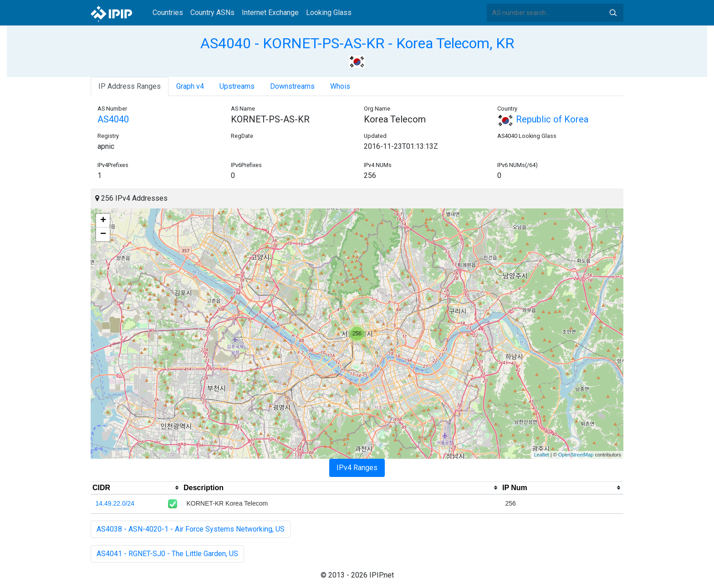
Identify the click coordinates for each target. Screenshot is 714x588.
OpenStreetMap (576, 455)
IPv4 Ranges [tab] (357, 468)
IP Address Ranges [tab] (130, 86)
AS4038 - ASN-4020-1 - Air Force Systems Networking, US (191, 529)
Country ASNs (212, 13)
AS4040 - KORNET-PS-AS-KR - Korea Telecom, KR (357, 43)
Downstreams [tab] (292, 86)
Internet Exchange (270, 13)
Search (613, 13)
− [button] (103, 234)
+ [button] (103, 221)
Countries (168, 13)
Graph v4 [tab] (190, 86)
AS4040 (113, 119)
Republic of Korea (543, 119)
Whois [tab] (340, 86)
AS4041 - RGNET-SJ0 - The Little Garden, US (167, 554)
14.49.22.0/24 (115, 503)
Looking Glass (329, 13)
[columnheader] (136, 488)
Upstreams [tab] (237, 86)
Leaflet (542, 455)
